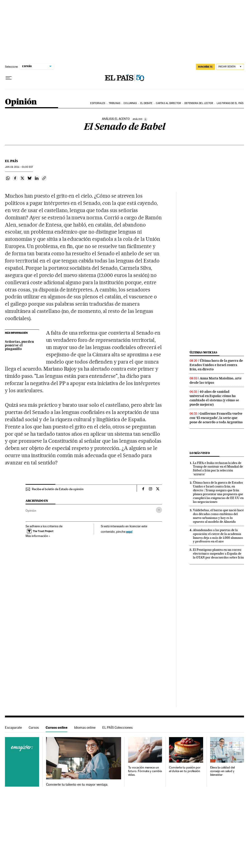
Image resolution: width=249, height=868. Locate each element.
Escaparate (13, 727)
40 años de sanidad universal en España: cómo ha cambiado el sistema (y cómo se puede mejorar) (214, 398)
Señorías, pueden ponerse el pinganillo (19, 345)
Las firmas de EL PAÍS (230, 103)
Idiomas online (85, 727)
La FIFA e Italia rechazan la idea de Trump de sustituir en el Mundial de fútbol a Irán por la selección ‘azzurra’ (218, 469)
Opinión (21, 102)
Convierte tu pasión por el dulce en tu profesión (185, 769)
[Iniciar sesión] (230, 67)
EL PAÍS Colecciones (117, 727)
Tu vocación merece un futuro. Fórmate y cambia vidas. (145, 771)
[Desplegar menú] (9, 78)
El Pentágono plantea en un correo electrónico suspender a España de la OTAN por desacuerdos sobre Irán (218, 553)
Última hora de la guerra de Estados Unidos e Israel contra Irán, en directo (216, 365)
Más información (38, 536)
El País (11, 161)
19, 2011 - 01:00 (19, 167)
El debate (146, 103)
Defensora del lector (199, 103)
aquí (129, 531)
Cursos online (56, 727)
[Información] (146, 119)
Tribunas (114, 103)
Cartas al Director (168, 103)
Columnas (130, 103)
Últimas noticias (203, 352)
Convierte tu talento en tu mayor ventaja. (77, 785)
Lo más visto (200, 453)
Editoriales (98, 103)
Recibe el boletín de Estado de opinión (58, 489)
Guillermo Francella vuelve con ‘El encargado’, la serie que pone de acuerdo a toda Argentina (216, 418)
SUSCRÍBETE (205, 67)
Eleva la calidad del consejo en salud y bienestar (222, 771)
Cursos (34, 727)
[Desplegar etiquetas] (159, 510)
